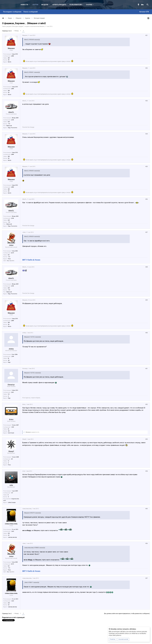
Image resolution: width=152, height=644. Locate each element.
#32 (147, 404)
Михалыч (28, 432)
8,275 (12, 253)
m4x (11, 485)
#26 (147, 199)
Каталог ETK (144, 12)
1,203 (12, 427)
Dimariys (11, 385)
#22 (147, 68)
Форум (35, 5)
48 (9, 360)
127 (12, 493)
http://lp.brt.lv (10, 261)
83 (9, 60)
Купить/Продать (59, 5)
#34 (147, 471)
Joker (11, 245)
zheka (11, 349)
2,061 (12, 392)
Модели (45, 5)
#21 (147, 35)
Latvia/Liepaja (12, 502)
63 (9, 535)
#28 (147, 267)
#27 (147, 232)
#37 (147, 578)
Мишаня (42, 26)
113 (9, 124)
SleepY (11, 451)
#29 (147, 300)
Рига (9, 259)
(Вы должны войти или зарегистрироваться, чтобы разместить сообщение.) (127, 614)
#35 (147, 509)
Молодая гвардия (18, 26)
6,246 (12, 120)
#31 (147, 369)
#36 (147, 543)
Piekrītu (113, 639)
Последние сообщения (12, 12)
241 (12, 459)
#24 (147, 134)
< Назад (16, 31)
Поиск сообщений (31, 12)
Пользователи (76, 5)
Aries (11, 419)
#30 (147, 333)
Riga (9, 362)
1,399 (12, 356)
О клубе (89, 5)
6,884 (12, 56)
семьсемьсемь (11, 524)
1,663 (12, 531)
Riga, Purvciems (13, 128)
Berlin (10, 62)
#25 (147, 167)
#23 (147, 101)
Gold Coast (11, 433)
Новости (24, 5)
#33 (147, 439)
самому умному (12, 537)
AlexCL (11, 112)
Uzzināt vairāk (123, 639)
